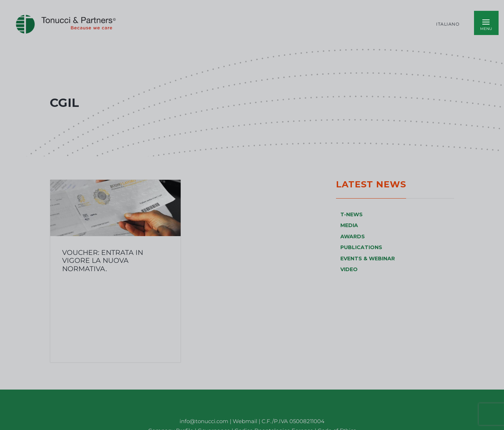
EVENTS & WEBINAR (368, 259)
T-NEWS (352, 214)
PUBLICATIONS (361, 247)
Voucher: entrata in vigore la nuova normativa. (103, 260)
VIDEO (349, 269)
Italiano (448, 24)
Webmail (245, 421)
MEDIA (349, 225)
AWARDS (353, 236)
